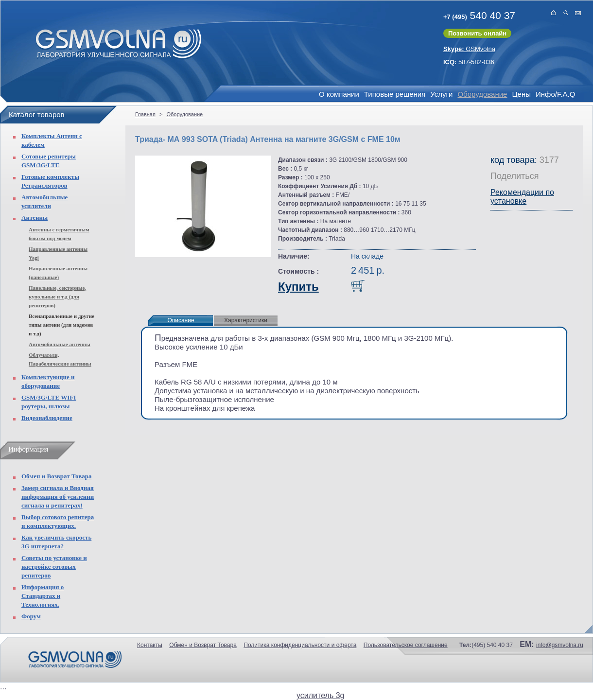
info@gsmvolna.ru (560, 645)
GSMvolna (469, 49)
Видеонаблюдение (47, 418)
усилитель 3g (320, 695)
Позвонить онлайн (477, 33)
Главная (145, 114)
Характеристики (246, 320)
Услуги (441, 94)
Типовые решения (395, 94)
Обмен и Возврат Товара (56, 476)
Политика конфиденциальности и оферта (300, 645)
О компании (339, 94)
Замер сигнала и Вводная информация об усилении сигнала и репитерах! (58, 497)
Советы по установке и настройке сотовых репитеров (54, 567)
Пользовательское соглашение (406, 645)
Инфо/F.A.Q (555, 94)
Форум (31, 616)
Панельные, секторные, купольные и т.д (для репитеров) (57, 297)
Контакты (150, 645)
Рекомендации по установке (522, 197)
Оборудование (482, 94)
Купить (298, 287)
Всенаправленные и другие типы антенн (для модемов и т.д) (61, 325)
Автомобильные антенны (60, 344)
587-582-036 (469, 62)
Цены (521, 94)
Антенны (35, 218)
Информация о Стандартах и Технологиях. (43, 596)
